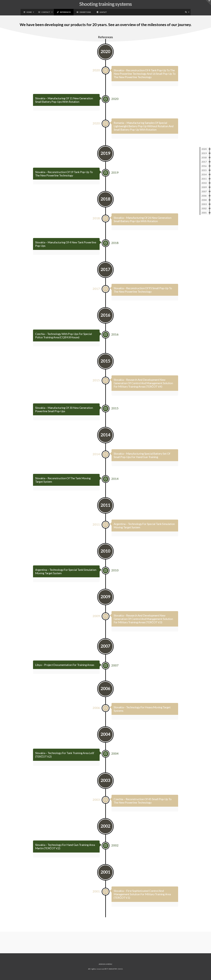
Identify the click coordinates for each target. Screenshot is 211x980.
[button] (208, 3)
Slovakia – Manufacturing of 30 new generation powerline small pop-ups (64, 417)
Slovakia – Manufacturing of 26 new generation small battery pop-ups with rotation (143, 227)
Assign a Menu (105, 964)
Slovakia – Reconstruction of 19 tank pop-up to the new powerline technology (64, 181)
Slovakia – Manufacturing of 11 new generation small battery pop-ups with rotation (64, 107)
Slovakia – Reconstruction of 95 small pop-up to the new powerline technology (143, 297)
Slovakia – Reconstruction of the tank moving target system (64, 487)
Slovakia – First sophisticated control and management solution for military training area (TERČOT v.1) (143, 902)
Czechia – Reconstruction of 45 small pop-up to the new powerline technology (143, 808)
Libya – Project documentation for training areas (65, 672)
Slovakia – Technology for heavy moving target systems (143, 716)
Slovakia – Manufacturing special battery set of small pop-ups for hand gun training (143, 463)
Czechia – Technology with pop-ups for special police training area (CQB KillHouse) (64, 343)
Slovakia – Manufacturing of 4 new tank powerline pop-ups (66, 252)
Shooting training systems (105, 4)
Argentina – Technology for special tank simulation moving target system (66, 579)
